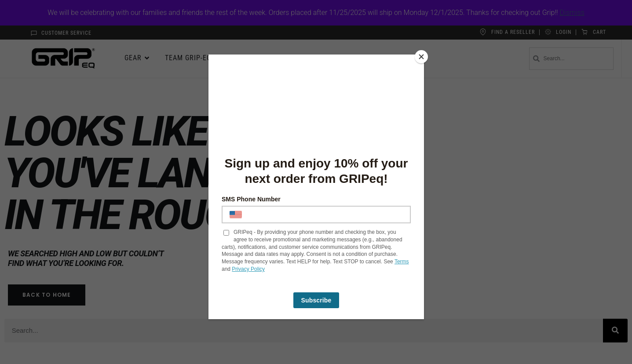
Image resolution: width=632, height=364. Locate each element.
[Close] (422, 57)
